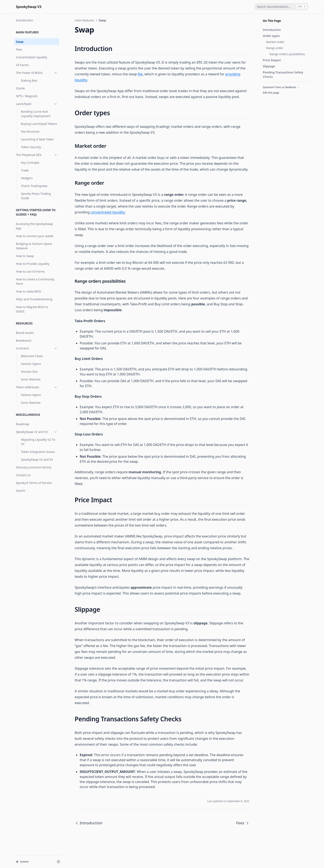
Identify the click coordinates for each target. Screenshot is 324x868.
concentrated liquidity (108, 212)
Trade (25, 170)
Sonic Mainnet (31, 379)
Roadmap (23, 424)
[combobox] (281, 7)
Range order (275, 48)
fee (140, 74)
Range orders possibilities (287, 54)
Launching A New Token (37, 139)
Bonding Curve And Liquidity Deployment (36, 114)
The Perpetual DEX (37, 155)
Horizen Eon (29, 372)
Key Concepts (30, 163)
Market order (275, 42)
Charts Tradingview (34, 186)
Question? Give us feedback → (281, 87)
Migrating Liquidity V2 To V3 (38, 442)
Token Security (31, 147)
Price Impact (272, 60)
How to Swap (25, 256)
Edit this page (271, 93)
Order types (271, 36)
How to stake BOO (29, 291)
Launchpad (37, 104)
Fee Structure (30, 131)
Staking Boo (29, 80)
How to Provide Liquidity (33, 264)
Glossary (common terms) (34, 467)
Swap (20, 42)
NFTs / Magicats (27, 96)
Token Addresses (37, 387)
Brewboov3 (24, 341)
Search (21, 491)
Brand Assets (25, 333)
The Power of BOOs (37, 73)
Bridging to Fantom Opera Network (34, 246)
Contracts (37, 348)
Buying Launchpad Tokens (39, 124)
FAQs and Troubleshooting (34, 299)
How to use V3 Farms (30, 271)
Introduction (25, 20)
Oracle (20, 88)
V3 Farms (22, 65)
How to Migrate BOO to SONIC (32, 309)
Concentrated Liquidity (32, 57)
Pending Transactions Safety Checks (283, 75)
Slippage (269, 66)
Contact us (23, 475)
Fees (19, 49)
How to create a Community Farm (35, 281)
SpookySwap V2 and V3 (37, 432)
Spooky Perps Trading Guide (36, 196)
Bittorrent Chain (32, 356)
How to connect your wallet (35, 236)
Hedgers (27, 178)
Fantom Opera (31, 364)
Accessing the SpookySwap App (34, 226)
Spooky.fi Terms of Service (34, 483)
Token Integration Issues (38, 452)
